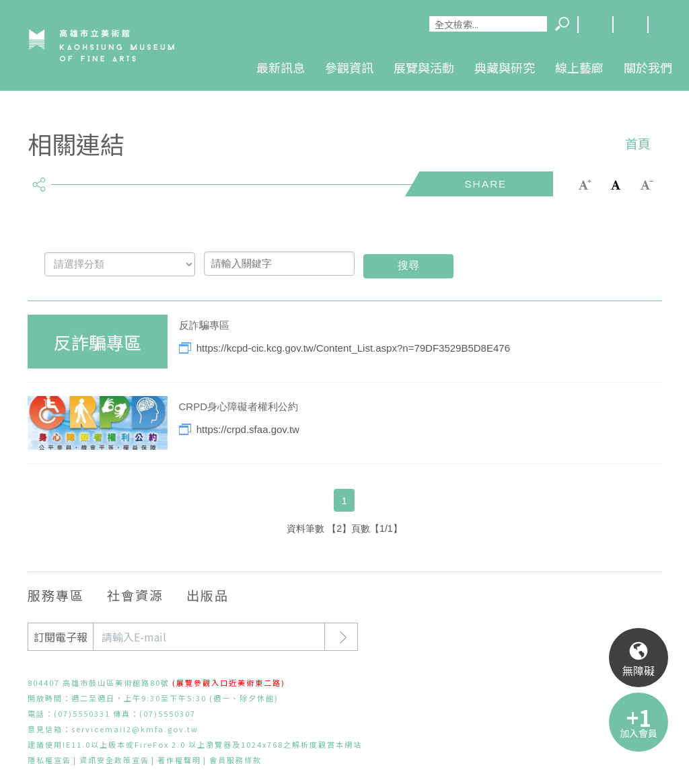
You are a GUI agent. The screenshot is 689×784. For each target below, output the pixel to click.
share (39, 179)
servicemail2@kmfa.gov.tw (135, 729)
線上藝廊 (579, 67)
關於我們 (648, 67)
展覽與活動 (424, 67)
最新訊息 (281, 67)
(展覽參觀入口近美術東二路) (229, 682)
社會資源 (135, 595)
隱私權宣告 (49, 760)
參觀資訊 (349, 67)
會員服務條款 (235, 760)
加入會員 (639, 733)
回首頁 (665, 25)
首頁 (638, 143)
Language (595, 25)
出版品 (208, 595)
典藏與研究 (505, 67)
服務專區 (56, 595)
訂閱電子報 (61, 637)
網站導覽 (630, 25)
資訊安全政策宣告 (114, 760)
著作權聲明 (179, 760)
